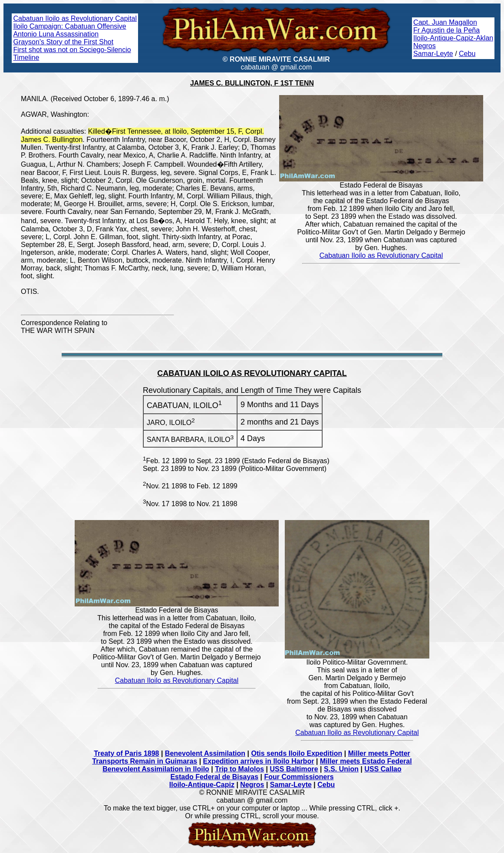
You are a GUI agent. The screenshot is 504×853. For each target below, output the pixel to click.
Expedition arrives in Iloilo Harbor (259, 761)
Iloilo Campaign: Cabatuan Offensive (69, 26)
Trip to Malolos (239, 769)
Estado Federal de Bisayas (214, 777)
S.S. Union (341, 769)
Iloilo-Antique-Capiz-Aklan (453, 38)
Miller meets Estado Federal (366, 761)
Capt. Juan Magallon (445, 22)
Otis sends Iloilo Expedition (296, 753)
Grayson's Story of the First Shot (63, 42)
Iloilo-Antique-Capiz (202, 785)
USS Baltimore (294, 769)
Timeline (26, 58)
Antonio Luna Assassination (56, 34)
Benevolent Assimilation (205, 753)
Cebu (467, 54)
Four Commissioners (299, 777)
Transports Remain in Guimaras (145, 761)
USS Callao (383, 769)
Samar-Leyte (433, 54)
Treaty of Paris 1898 (126, 753)
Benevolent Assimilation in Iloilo (156, 769)
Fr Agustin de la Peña (446, 30)
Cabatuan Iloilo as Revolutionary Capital (75, 18)
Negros (425, 46)
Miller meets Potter (379, 753)
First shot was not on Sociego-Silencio (72, 50)
